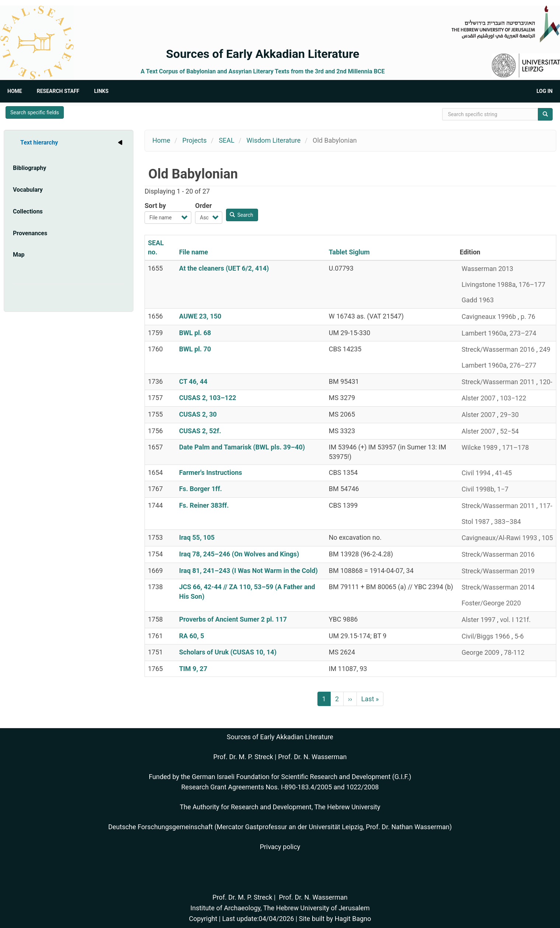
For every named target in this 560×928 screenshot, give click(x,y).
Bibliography (29, 168)
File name (194, 252)
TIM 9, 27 (193, 669)
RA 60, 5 (192, 636)
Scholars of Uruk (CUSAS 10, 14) (228, 652)
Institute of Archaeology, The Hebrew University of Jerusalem (280, 908)
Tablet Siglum (349, 252)
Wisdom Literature (274, 140)
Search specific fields (35, 112)
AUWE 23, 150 (200, 316)
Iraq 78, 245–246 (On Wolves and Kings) (239, 554)
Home (15, 91)
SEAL (226, 140)
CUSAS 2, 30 (198, 414)
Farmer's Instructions (211, 472)
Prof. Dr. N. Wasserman (312, 757)
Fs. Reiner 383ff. (204, 505)
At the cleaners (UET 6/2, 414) (224, 268)
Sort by (155, 206)
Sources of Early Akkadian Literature (262, 54)
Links (101, 91)
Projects (195, 140)
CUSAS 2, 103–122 (208, 398)
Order (203, 206)
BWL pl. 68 (195, 333)
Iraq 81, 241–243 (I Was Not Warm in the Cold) (248, 571)
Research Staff (58, 91)
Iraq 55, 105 (197, 537)
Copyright (203, 919)
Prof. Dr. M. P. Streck (243, 757)
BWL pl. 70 (195, 349)
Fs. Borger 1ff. (201, 489)
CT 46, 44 (193, 381)
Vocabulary (28, 190)
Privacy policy (280, 847)
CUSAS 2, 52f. (200, 431)
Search (241, 215)
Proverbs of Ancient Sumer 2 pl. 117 (233, 619)
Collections (28, 211)
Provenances (30, 233)
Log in (545, 91)
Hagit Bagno (353, 919)
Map (19, 255)
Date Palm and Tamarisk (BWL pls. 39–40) (242, 447)
